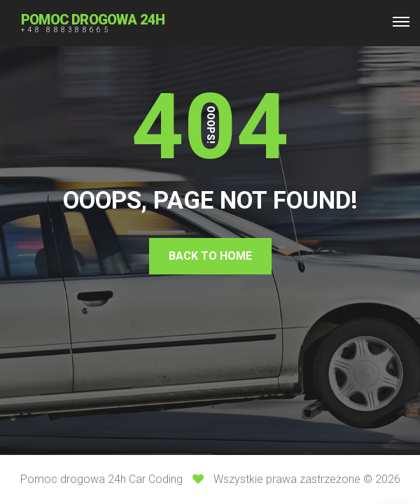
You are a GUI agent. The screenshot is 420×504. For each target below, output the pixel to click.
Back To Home (210, 256)
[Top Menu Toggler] (401, 22)
